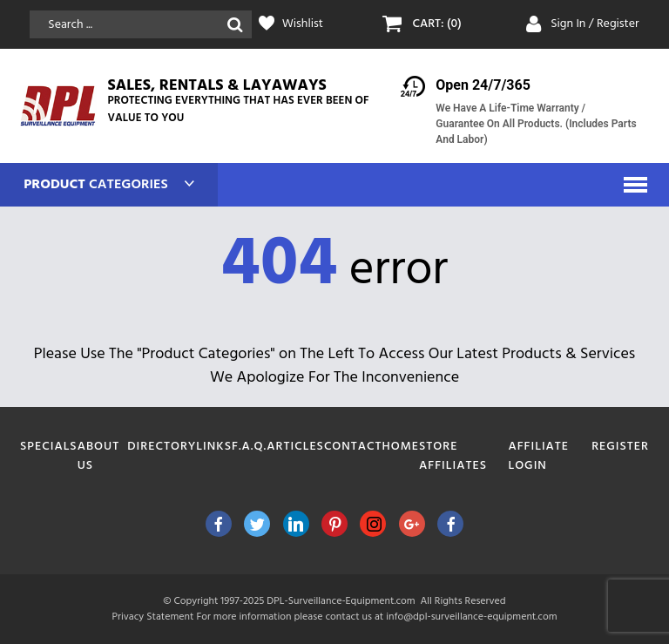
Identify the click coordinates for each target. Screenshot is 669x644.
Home (401, 447)
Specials (49, 447)
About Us (98, 456)
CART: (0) (436, 24)
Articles (295, 447)
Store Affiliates (453, 456)
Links (214, 447)
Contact (353, 447)
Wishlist (303, 24)
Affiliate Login (538, 456)
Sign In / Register (595, 24)
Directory (162, 447)
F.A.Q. (249, 447)
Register (620, 447)
